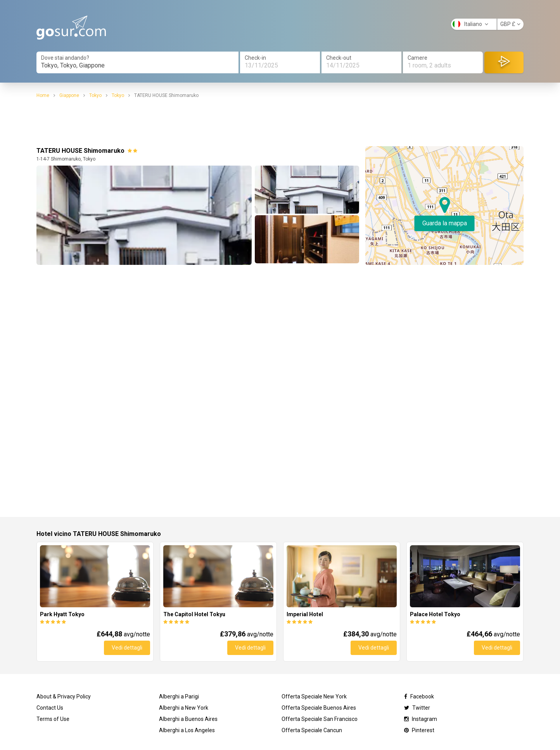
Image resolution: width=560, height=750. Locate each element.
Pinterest (419, 730)
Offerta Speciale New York (314, 696)
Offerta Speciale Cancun (312, 730)
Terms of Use (53, 719)
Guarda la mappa (445, 223)
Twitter (417, 708)
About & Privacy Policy (64, 696)
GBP (510, 24)
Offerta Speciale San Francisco (320, 719)
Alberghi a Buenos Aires (188, 719)
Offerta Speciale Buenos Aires (319, 708)
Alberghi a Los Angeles (187, 730)
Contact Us (50, 708)
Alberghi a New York (184, 708)
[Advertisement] (280, 123)
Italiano (470, 24)
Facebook (419, 696)
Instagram (421, 719)
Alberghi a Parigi (179, 696)
